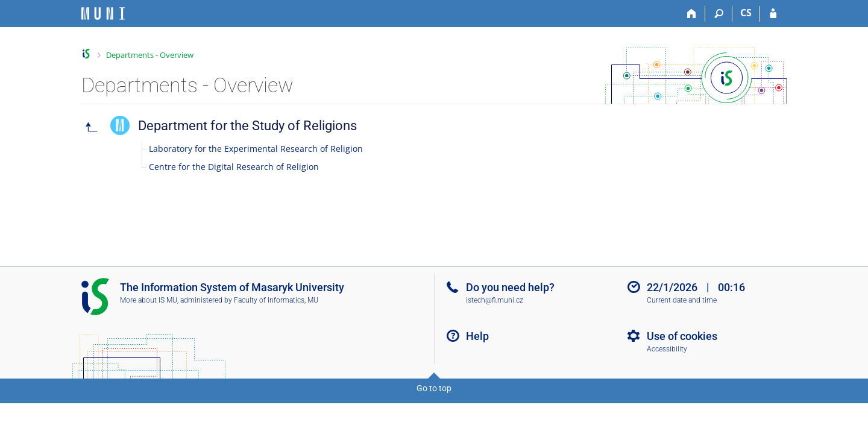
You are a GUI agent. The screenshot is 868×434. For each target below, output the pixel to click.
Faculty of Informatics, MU (276, 300)
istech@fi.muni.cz (495, 300)
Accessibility (667, 349)
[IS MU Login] (773, 14)
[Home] (692, 14)
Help (477, 336)
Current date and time (682, 300)
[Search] (719, 14)
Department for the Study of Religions (247, 126)
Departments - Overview (150, 55)
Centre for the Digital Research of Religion (234, 167)
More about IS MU (149, 300)
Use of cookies (682, 336)
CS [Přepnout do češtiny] (746, 13)
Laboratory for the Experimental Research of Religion (256, 149)
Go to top (434, 388)
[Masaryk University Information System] (103, 14)
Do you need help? (510, 287)
